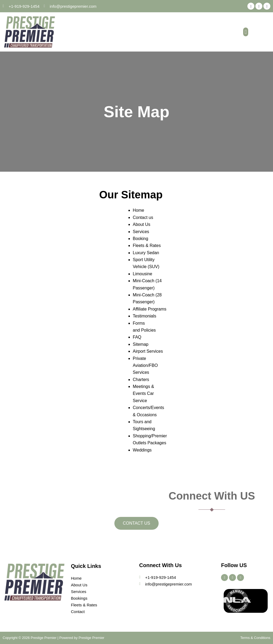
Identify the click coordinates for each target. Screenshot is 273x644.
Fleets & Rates (147, 246)
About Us (142, 224)
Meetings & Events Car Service (143, 394)
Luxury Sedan (146, 253)
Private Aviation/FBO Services (145, 366)
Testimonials (144, 316)
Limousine (142, 274)
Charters (141, 380)
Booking (140, 239)
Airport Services (148, 351)
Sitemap (141, 344)
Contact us (143, 217)
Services (141, 232)
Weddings (142, 450)
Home (138, 210)
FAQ (137, 337)
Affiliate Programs (150, 309)
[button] (246, 32)
